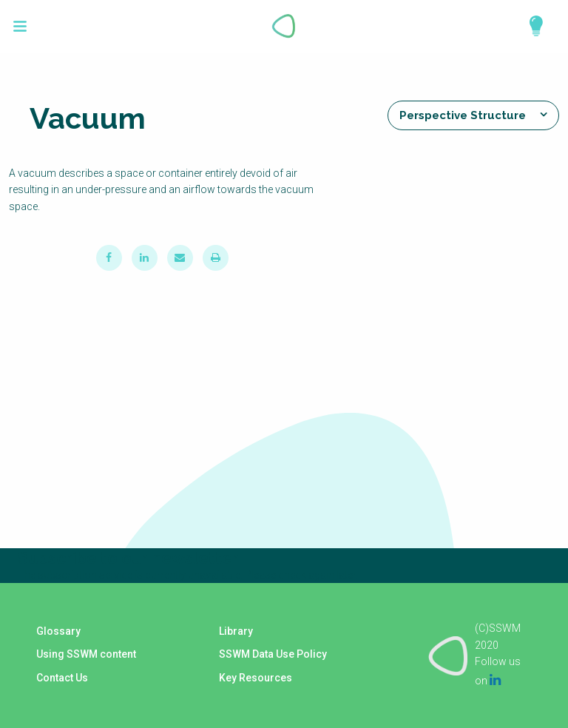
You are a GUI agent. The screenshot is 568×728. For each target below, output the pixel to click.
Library (236, 633)
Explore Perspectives (530, 26)
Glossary (58, 633)
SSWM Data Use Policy (273, 655)
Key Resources (256, 678)
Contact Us (61, 678)
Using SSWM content (85, 655)
